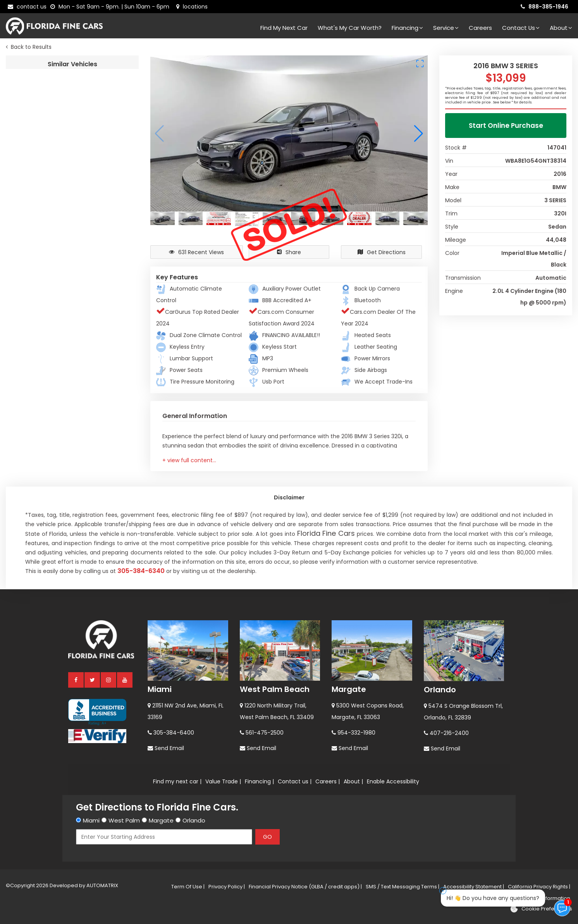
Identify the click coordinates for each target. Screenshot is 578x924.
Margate (349, 689)
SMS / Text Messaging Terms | (403, 887)
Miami (160, 689)
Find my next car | (177, 781)
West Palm (124, 820)
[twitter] (93, 680)
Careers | (328, 781)
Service (446, 28)
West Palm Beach (275, 689)
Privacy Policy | (227, 887)
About (561, 28)
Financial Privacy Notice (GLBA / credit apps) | (305, 887)
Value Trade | (223, 781)
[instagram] (109, 680)
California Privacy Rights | (539, 887)
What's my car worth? (350, 28)
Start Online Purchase (506, 126)
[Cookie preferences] (541, 909)
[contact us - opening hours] (111, 7)
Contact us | (295, 781)
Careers (480, 28)
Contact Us (521, 28)
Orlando (440, 690)
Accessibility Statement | (474, 887)
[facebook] (76, 680)
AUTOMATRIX (102, 885)
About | (353, 781)
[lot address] (192, 7)
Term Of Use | (188, 887)
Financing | (259, 781)
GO (267, 837)
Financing (407, 28)
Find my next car (284, 28)
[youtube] (125, 680)
